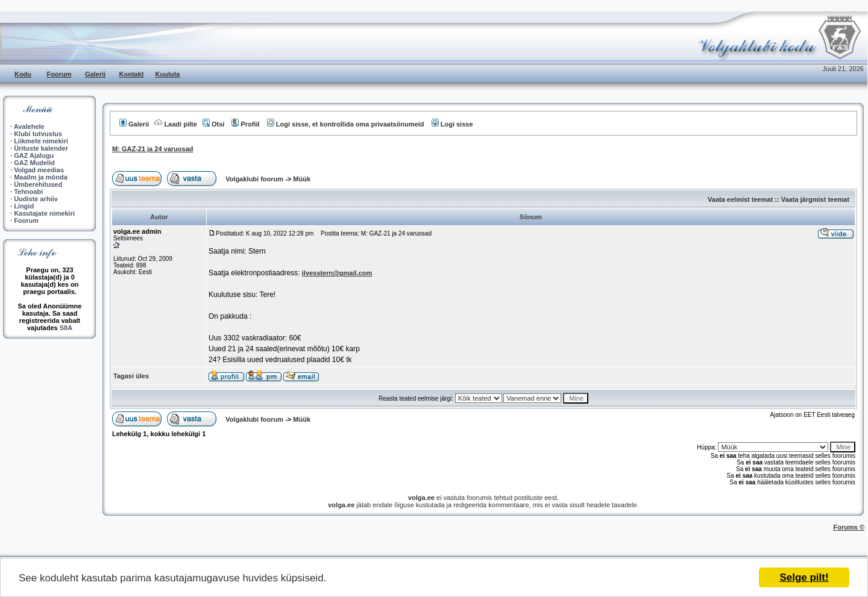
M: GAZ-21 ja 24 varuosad (153, 149)
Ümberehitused (38, 184)
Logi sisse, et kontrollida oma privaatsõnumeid (346, 124)
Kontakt (132, 74)
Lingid (24, 206)
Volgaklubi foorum (255, 179)
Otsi (213, 124)
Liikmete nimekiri (41, 141)
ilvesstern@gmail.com (337, 273)
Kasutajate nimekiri (44, 213)
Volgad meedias (39, 170)
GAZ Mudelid (34, 163)
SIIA (66, 328)
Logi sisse (452, 124)
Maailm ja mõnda (41, 177)
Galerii (95, 74)
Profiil (245, 124)
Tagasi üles (131, 376)
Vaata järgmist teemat (815, 199)
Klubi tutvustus (38, 134)
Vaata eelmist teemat (740, 199)
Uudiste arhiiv (36, 199)
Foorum (59, 74)
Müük (302, 179)
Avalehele (29, 127)
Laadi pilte (175, 124)
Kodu (23, 74)
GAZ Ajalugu (34, 155)
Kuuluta (168, 74)
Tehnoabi (28, 192)
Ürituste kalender (41, 148)
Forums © (849, 527)
